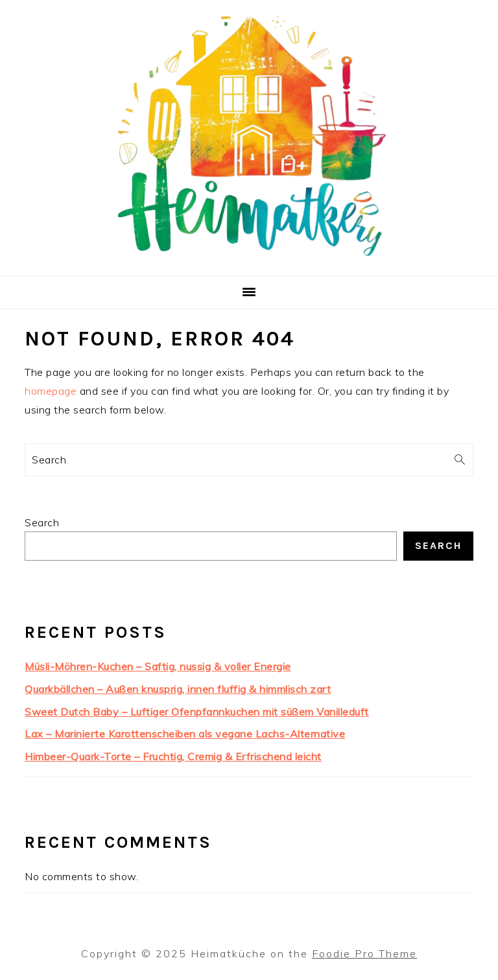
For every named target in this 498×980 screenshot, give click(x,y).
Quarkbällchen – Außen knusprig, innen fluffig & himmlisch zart (178, 689)
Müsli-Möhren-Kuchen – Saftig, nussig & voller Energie (158, 666)
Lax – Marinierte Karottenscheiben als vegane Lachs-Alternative (185, 734)
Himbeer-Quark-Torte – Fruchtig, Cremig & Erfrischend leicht (173, 756)
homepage (51, 391)
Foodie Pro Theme (364, 953)
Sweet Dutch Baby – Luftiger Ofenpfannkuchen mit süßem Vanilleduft (197, 712)
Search (42, 522)
